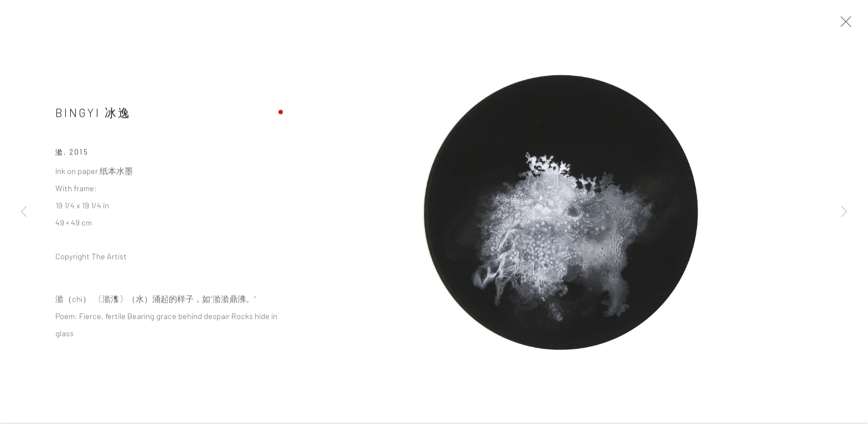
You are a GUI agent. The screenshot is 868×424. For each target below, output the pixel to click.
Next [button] (844, 212)
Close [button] (851, 25)
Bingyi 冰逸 (93, 118)
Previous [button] (24, 212)
